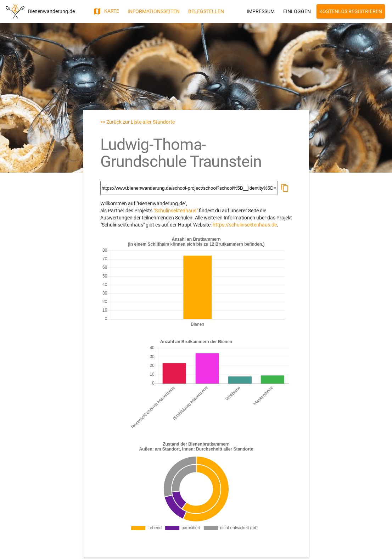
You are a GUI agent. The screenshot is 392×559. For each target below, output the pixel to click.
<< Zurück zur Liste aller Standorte (138, 122)
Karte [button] (106, 11)
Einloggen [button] (297, 11)
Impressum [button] (261, 11)
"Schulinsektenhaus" (176, 211)
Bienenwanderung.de (51, 11)
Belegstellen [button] (206, 11)
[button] (285, 188)
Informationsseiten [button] (154, 11)
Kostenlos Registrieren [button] (351, 11)
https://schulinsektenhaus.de (245, 225)
